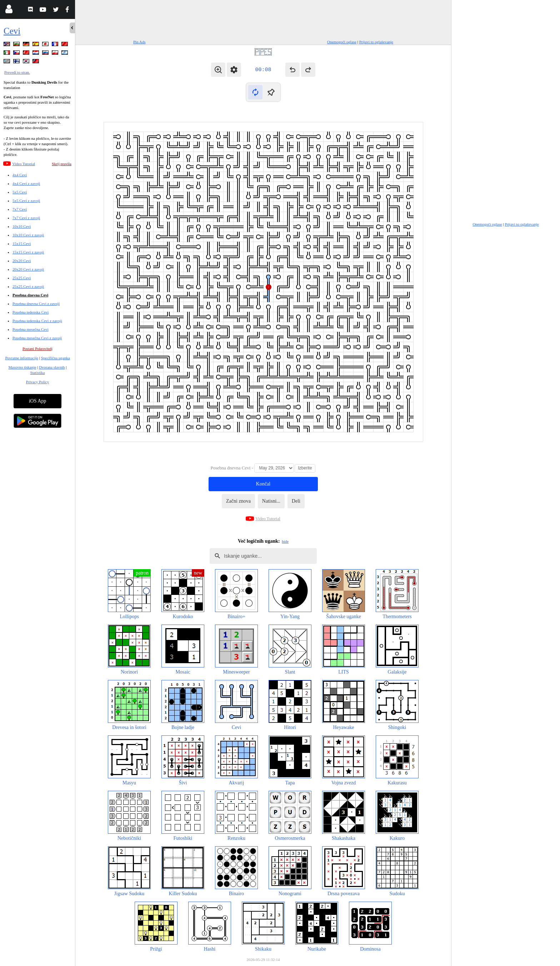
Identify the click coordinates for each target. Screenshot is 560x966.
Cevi (12, 31)
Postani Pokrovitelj (37, 349)
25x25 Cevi (22, 278)
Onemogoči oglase (342, 42)
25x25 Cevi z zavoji (28, 286)
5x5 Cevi (20, 192)
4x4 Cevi (20, 175)
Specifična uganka (56, 358)
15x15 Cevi (22, 243)
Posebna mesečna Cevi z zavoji (37, 338)
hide (285, 541)
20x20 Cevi (22, 261)
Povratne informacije (22, 358)
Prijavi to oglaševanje (376, 42)
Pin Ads (139, 42)
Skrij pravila (62, 164)
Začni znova (238, 501)
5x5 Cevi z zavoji (26, 201)
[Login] (9, 11)
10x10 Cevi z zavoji (28, 235)
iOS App (38, 401)
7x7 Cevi (20, 209)
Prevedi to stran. (17, 72)
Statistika (38, 373)
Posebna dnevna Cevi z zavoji (36, 304)
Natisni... (271, 501)
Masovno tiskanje (22, 367)
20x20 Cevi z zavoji (28, 269)
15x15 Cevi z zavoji (28, 252)
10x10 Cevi (22, 226)
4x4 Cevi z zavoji (26, 183)
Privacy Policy (37, 382)
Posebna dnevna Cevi (30, 295)
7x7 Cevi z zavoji (26, 218)
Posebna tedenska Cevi (31, 312)
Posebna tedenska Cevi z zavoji (37, 321)
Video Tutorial (24, 164)
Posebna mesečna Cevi (31, 329)
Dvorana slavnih (52, 367)
